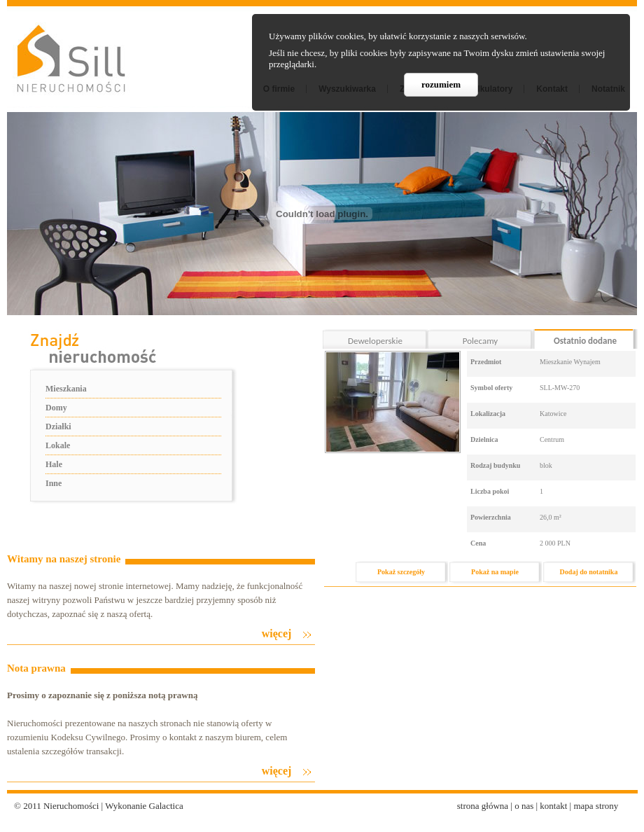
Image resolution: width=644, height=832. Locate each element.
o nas (524, 806)
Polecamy (480, 341)
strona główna (483, 806)
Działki (58, 427)
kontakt (553, 806)
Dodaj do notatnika (589, 572)
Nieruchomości (71, 806)
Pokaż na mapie (495, 572)
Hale (54, 464)
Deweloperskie (375, 341)
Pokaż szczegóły (401, 572)
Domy (56, 408)
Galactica (166, 806)
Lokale (58, 445)
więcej (277, 633)
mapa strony (596, 806)
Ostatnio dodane (585, 341)
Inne (54, 483)
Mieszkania (66, 389)
